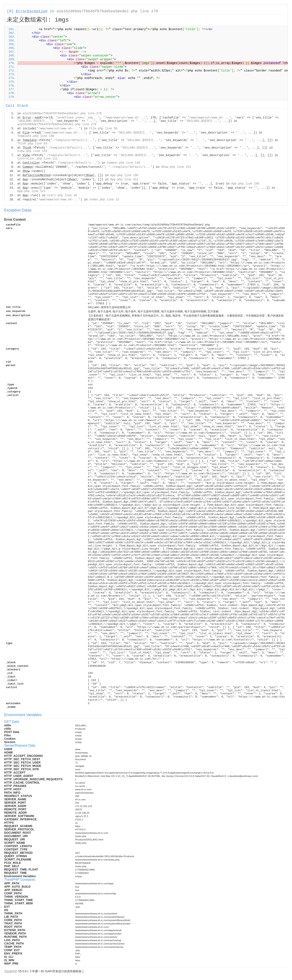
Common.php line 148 (124, 163)
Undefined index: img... (78, 118)
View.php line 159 (32, 151)
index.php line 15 (104, 200)
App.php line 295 (245, 184)
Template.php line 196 (36, 136)
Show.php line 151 (176, 167)
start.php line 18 (62, 195)
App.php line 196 (124, 175)
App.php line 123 (31, 191)
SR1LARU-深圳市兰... (34, 121)
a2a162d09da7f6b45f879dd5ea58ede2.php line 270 (107, 11)
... (91, 121)
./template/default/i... (73, 140)
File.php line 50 (103, 129)
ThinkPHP (11, 971)
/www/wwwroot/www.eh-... (125, 118)
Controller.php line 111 (37, 159)
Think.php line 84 (32, 144)
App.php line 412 (124, 179)
